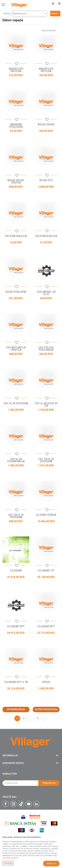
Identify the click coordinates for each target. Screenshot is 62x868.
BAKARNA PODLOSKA (16, 126)
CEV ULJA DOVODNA (16, 403)
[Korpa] (58, 8)
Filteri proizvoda (46, 709)
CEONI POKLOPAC (16, 292)
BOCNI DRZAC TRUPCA (16, 182)
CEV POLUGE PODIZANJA (46, 349)
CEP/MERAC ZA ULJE (46, 293)
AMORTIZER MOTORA (16, 70)
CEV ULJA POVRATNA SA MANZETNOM (16, 461)
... (31, 718)
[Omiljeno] (51, 5)
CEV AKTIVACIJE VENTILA (16, 349)
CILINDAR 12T (46, 571)
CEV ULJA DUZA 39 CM (46, 405)
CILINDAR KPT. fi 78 (16, 682)
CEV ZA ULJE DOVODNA (46, 460)
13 (37, 718)
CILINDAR (16, 571)
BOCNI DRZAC (46, 125)
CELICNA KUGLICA (16, 236)
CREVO (46, 682)
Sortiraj (7, 14)
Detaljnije (8, 863)
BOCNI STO (46, 180)
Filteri (55, 14)
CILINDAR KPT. (16, 626)
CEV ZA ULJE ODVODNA (16, 516)
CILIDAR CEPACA (46, 515)
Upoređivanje (16, 709)
